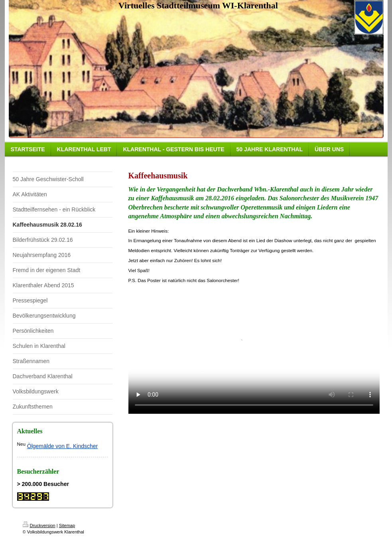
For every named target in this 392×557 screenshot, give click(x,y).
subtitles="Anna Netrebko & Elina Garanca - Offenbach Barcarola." (254, 351)
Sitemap (67, 525)
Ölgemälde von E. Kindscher (62, 446)
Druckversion (39, 525)
